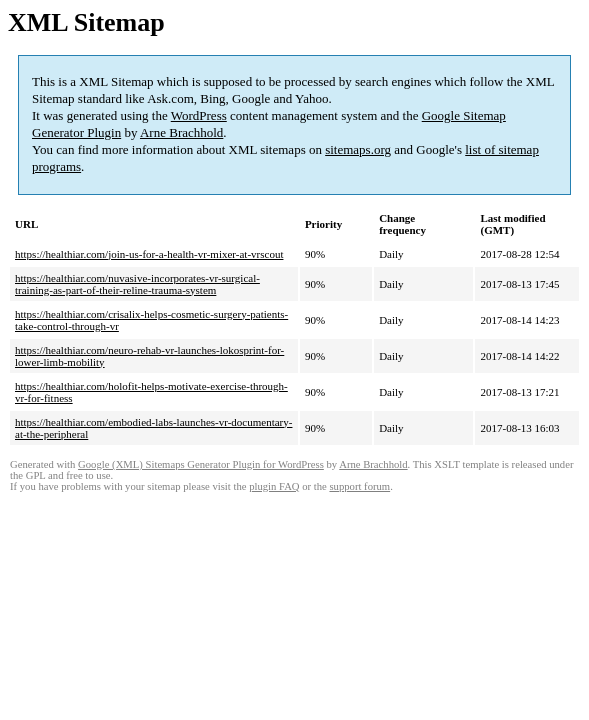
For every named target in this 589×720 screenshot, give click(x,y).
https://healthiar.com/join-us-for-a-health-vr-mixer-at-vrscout (149, 254)
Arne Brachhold (181, 132)
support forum (359, 486)
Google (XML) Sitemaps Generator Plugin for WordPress (201, 464)
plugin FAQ (274, 486)
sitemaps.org (358, 149)
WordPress (199, 115)
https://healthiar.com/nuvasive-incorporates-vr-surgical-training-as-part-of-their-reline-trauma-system (137, 284)
